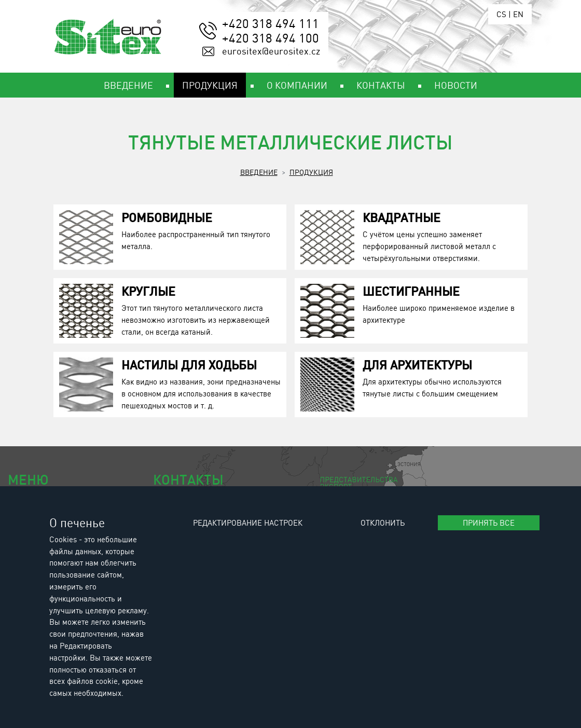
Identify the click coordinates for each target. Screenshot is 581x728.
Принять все (489, 523)
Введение (259, 172)
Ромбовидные (167, 217)
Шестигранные (411, 291)
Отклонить (383, 523)
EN (518, 14)
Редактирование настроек (248, 523)
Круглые (148, 291)
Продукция (311, 172)
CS (501, 14)
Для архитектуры (417, 365)
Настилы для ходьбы (189, 365)
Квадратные (402, 217)
